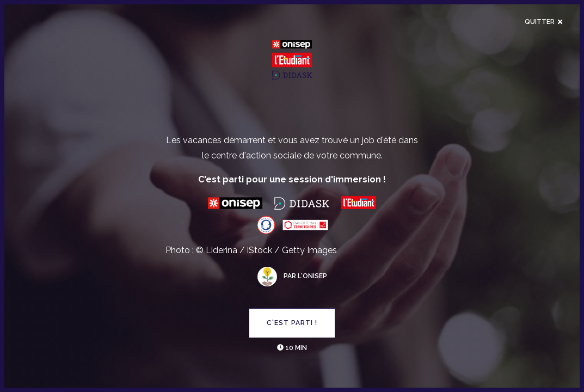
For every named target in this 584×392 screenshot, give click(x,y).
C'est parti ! (292, 323)
